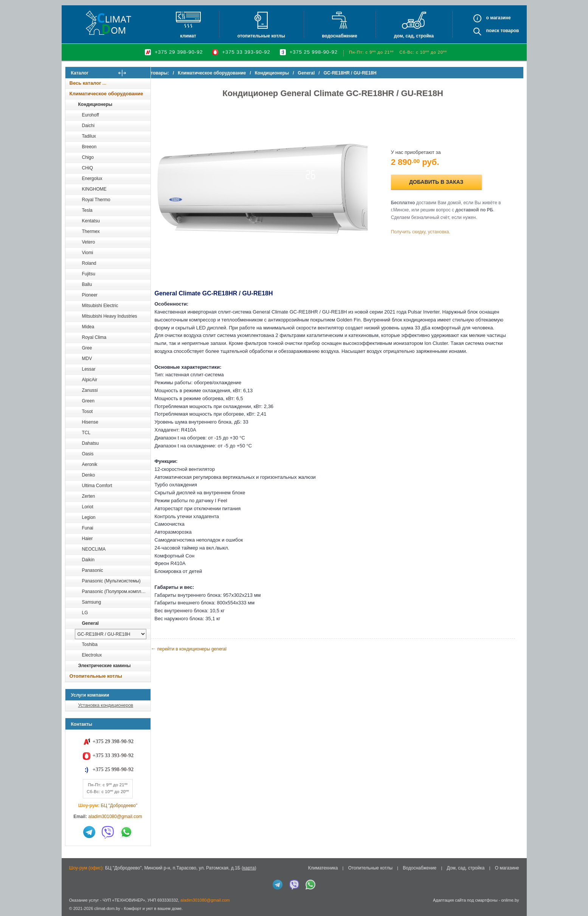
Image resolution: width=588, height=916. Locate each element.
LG (85, 613)
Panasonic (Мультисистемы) (111, 581)
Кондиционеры (95, 104)
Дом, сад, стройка (414, 36)
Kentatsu (91, 221)
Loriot (88, 507)
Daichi (88, 126)
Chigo (88, 157)
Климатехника (323, 868)
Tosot (88, 411)
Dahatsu (91, 443)
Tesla (87, 210)
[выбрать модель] (111, 634)
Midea (88, 327)
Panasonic (93, 570)
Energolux (92, 179)
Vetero (89, 242)
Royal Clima (94, 337)
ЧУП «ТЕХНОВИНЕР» (124, 900)
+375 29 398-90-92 (179, 52)
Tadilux (89, 136)
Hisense (90, 422)
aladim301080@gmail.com (115, 817)
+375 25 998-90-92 (314, 52)
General (91, 623)
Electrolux (92, 655)
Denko (89, 475)
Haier (88, 539)
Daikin (88, 560)
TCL (86, 433)
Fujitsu (89, 274)
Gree (87, 348)
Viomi (88, 253)
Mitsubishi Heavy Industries (110, 316)
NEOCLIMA (94, 549)
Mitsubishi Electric (100, 306)
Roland (89, 263)
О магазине (507, 868)
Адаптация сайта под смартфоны (465, 900)
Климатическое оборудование (106, 94)
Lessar (89, 369)
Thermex (91, 231)
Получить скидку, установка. (426, 228)
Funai (88, 528)
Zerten (89, 496)
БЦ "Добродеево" (119, 806)
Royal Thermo (96, 200)
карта (249, 868)
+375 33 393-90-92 (246, 52)
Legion (89, 517)
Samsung (92, 602)
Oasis (88, 454)
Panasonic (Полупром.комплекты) (116, 592)
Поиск (493, 31)
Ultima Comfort (97, 486)
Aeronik (90, 464)
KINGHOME (94, 189)
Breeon (89, 147)
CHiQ (88, 168)
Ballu (87, 284)
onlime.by (510, 900)
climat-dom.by (107, 908)
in (72, 914)
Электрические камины (105, 666)
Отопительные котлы (261, 36)
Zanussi (90, 390)
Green (88, 401)
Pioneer (90, 295)
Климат (188, 36)
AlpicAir (90, 380)
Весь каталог (85, 83)
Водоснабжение (339, 36)
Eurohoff (91, 115)
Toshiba (90, 644)
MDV (87, 359)
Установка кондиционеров (106, 705)
